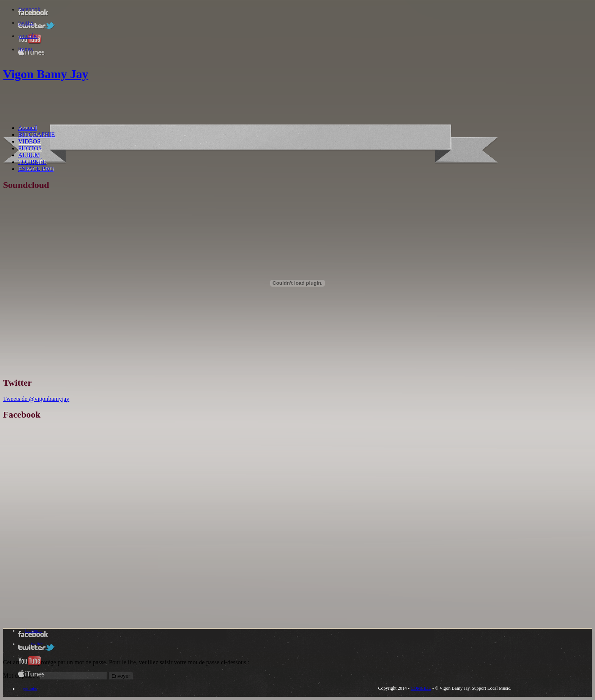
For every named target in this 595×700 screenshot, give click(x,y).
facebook (29, 9)
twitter (26, 23)
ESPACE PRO (36, 169)
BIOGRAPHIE (37, 135)
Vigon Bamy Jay (46, 74)
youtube (28, 36)
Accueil (28, 128)
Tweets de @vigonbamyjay (36, 399)
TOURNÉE (32, 162)
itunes (25, 49)
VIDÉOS (29, 141)
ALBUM (29, 155)
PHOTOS (30, 148)
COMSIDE (421, 688)
